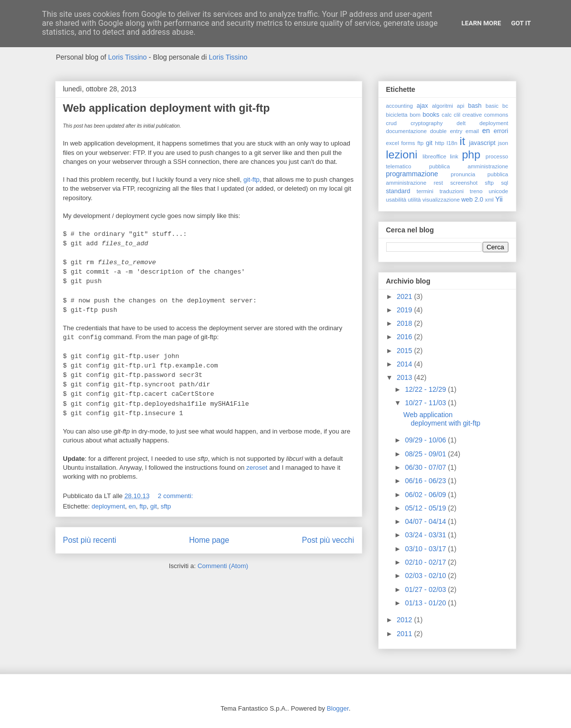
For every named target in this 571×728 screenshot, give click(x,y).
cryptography (427, 123)
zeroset (257, 468)
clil (457, 115)
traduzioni (451, 191)
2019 (405, 310)
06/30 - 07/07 (426, 467)
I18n (452, 143)
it (462, 141)
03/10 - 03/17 (426, 549)
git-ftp (252, 180)
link (454, 156)
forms (408, 143)
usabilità (396, 200)
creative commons (485, 115)
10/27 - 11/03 (426, 403)
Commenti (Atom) (223, 566)
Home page (209, 540)
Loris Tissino (128, 57)
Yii (499, 199)
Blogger (338, 708)
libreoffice (434, 156)
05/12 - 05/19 (426, 508)
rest (439, 183)
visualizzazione (441, 200)
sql (504, 183)
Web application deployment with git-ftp (166, 108)
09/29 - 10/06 (426, 440)
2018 (405, 323)
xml (489, 200)
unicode (498, 191)
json (503, 143)
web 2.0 (472, 200)
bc (505, 106)
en (132, 506)
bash (475, 106)
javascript (482, 143)
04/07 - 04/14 (426, 521)
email (472, 131)
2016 (405, 337)
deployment (108, 506)
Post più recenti (90, 540)
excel (393, 143)
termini (425, 191)
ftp (143, 506)
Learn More (482, 23)
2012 (405, 620)
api (460, 106)
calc (447, 115)
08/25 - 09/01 (426, 454)
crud (392, 123)
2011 (405, 634)
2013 (405, 377)
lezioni (402, 155)
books (431, 115)
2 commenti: (176, 496)
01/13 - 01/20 (426, 603)
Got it (521, 23)
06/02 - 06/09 (426, 495)
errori (501, 131)
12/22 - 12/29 (426, 389)
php (471, 155)
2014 (405, 364)
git (154, 506)
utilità (414, 200)
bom (415, 115)
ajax (422, 106)
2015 (405, 351)
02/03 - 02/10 (426, 576)
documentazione (407, 131)
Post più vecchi (328, 540)
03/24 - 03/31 (426, 535)
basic (492, 106)
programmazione (412, 174)
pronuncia (463, 174)
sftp (166, 506)
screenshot (464, 183)
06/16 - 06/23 (426, 481)
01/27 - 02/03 (426, 589)
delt (461, 123)
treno (476, 191)
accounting (400, 106)
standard (398, 191)
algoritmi (442, 106)
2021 (405, 296)
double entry (446, 131)
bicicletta (397, 115)
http (440, 143)
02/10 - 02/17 (426, 562)
